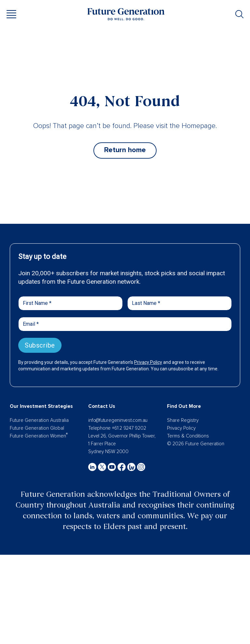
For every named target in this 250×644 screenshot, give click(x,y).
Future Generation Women (39, 436)
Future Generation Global (37, 428)
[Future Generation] (126, 14)
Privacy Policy (181, 428)
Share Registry (183, 420)
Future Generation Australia (39, 420)
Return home (125, 150)
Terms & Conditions (188, 436)
